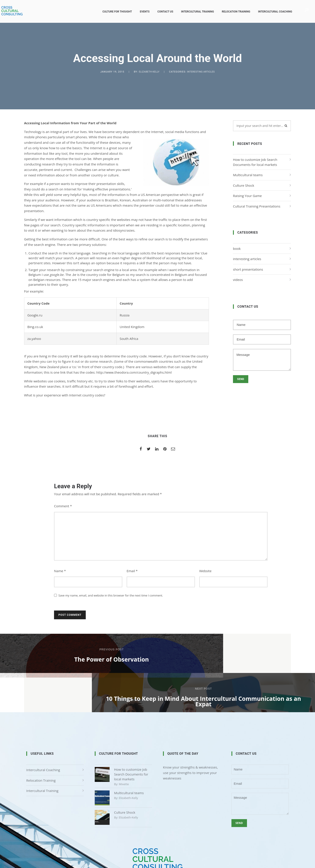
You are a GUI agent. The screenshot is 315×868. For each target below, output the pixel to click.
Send (241, 379)
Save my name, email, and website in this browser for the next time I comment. (111, 595)
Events (142, 12)
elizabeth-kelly (128, 763)
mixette (124, 749)
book (237, 249)
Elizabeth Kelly (149, 72)
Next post (236, 650)
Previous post (79, 650)
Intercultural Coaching (272, 12)
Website (205, 571)
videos (238, 280)
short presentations (248, 269)
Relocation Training (233, 12)
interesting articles (201, 72)
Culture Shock (244, 185)
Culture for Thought (114, 12)
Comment (63, 506)
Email (132, 571)
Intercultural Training (194, 12)
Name (60, 571)
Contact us (162, 12)
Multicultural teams (248, 175)
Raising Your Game (247, 196)
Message (262, 360)
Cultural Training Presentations (257, 206)
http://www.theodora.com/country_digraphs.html (134, 372)
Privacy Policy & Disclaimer (157, 846)
